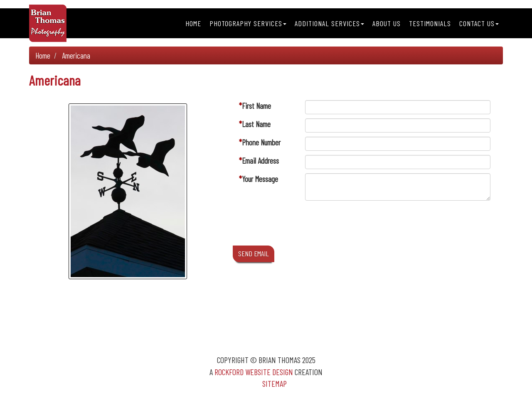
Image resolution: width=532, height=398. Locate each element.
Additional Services (329, 23)
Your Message (260, 179)
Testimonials (430, 23)
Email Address (260, 161)
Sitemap (275, 383)
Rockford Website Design (254, 372)
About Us (387, 23)
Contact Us (479, 23)
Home (193, 23)
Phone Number (261, 142)
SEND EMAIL (254, 253)
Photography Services (248, 23)
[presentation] (368, 225)
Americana (76, 55)
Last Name (256, 124)
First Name (256, 106)
